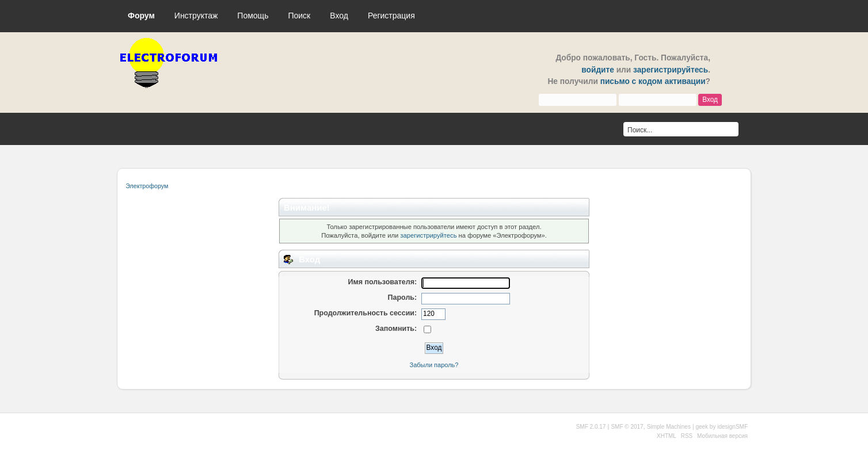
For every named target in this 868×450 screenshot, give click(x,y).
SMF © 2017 (627, 427)
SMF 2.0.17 (591, 427)
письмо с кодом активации (653, 81)
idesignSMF (732, 427)
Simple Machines (669, 427)
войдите (598, 70)
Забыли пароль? (434, 365)
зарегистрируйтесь (671, 70)
